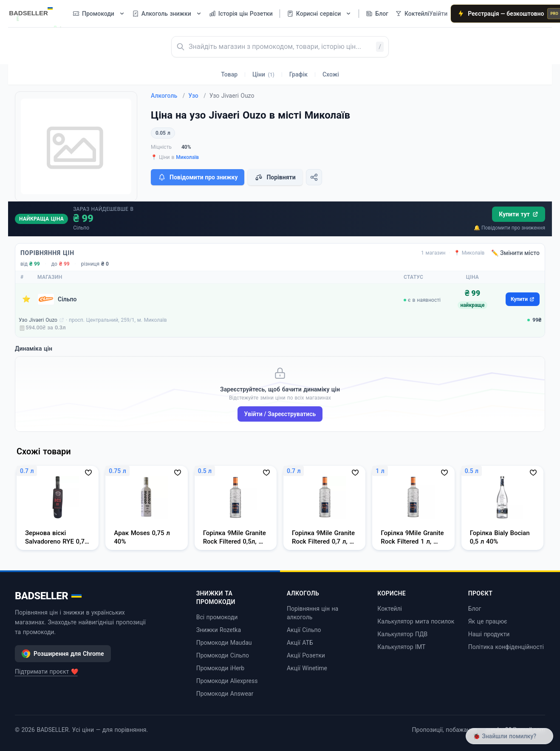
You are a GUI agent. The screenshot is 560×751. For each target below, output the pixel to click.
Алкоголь (168, 96)
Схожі (331, 74)
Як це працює (488, 621)
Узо (197, 96)
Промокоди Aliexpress (227, 681)
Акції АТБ (300, 643)
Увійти (438, 14)
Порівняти (275, 177)
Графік (298, 74)
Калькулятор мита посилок (416, 621)
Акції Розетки (306, 655)
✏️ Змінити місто (515, 253)
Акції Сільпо (304, 630)
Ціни (263, 74)
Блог (475, 609)
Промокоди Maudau (224, 643)
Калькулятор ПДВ (402, 634)
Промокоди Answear (225, 694)
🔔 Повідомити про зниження (509, 228)
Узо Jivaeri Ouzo (38, 320)
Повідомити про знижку (198, 177)
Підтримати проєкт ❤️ (47, 672)
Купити (523, 299)
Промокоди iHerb (221, 668)
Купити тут (519, 214)
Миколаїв (187, 157)
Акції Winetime (307, 668)
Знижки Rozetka (219, 630)
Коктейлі (390, 609)
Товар (229, 74)
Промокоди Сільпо (223, 655)
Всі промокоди (217, 617)
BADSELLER (48, 596)
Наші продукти (489, 634)
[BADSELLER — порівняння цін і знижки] (35, 11)
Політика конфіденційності (506, 647)
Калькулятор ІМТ (401, 647)
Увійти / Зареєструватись (280, 414)
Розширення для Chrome (63, 654)
